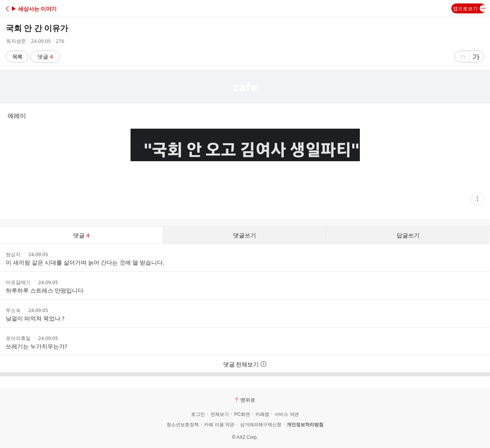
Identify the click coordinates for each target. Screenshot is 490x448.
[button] (39, 9)
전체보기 (220, 414)
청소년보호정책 (183, 425)
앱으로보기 (469, 8)
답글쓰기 (408, 235)
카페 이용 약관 (219, 425)
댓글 (45, 56)
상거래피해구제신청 (261, 425)
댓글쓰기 (245, 235)
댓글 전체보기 (245, 364)
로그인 (198, 414)
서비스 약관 (287, 414)
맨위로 (245, 400)
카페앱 (262, 414)
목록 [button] (17, 56)
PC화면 (242, 414)
